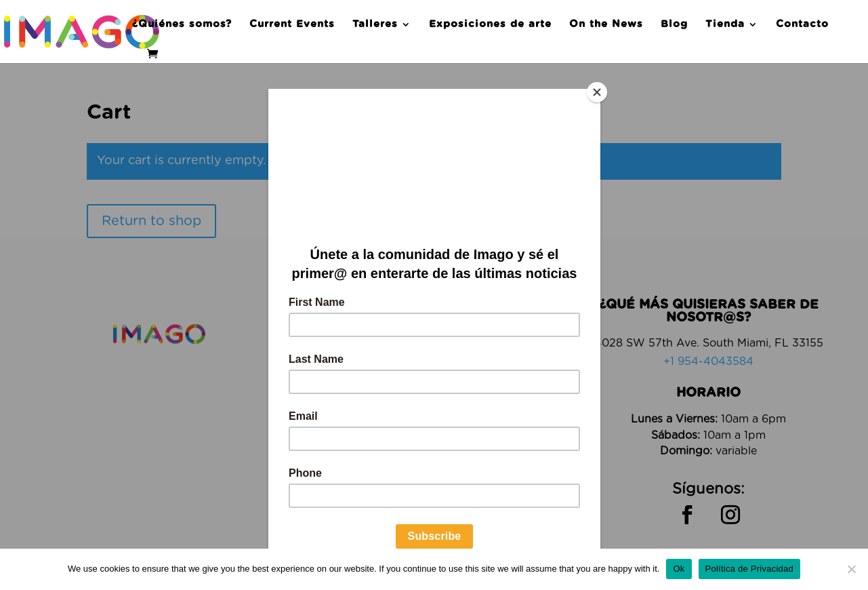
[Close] (597, 92)
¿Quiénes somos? (182, 24)
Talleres (375, 24)
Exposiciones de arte (490, 24)
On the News (606, 24)
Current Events (292, 24)
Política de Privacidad (750, 569)
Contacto (802, 24)
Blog (674, 24)
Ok (679, 569)
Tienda (725, 24)
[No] (851, 569)
